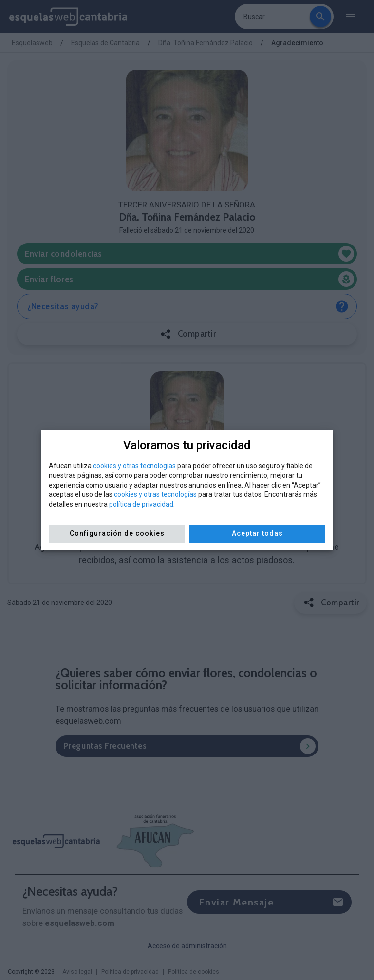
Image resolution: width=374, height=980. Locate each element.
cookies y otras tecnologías (134, 466)
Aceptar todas (257, 533)
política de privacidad (141, 504)
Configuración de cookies (117, 533)
